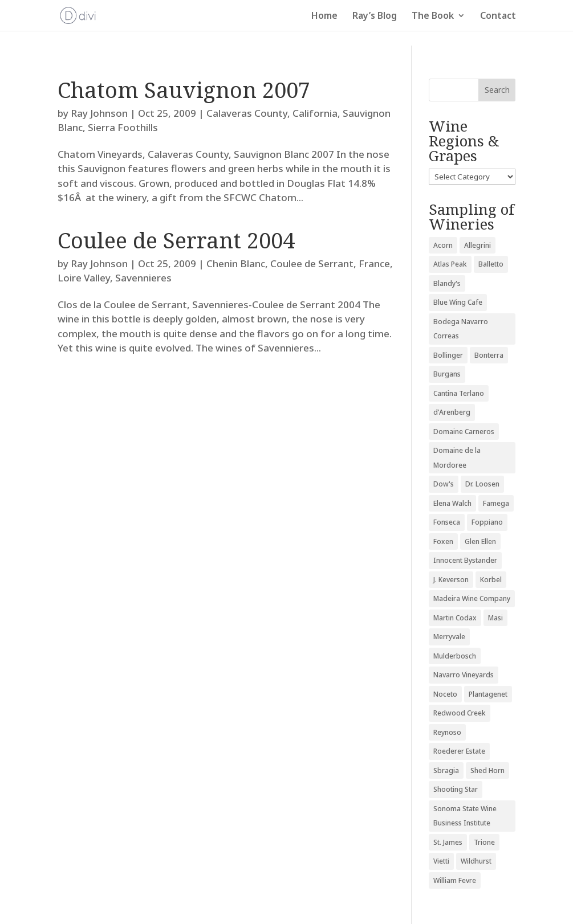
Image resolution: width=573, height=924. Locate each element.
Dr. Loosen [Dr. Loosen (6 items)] (482, 484)
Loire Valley (84, 278)
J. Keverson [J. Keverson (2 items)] (451, 580)
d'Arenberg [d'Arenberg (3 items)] (452, 412)
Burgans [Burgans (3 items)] (447, 374)
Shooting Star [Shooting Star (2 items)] (456, 789)
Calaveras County (247, 113)
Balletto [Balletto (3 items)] (491, 264)
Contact (498, 17)
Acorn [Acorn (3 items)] (443, 245)
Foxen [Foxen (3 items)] (443, 541)
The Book (433, 17)
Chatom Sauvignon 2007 (184, 89)
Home (324, 17)
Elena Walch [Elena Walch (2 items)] (452, 503)
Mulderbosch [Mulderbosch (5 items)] (455, 656)
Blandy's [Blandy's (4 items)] (447, 283)
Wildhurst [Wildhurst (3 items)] (476, 861)
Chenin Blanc (236, 263)
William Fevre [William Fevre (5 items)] (455, 880)
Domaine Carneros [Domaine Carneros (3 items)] (464, 432)
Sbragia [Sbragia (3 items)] (446, 770)
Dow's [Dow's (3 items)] (444, 484)
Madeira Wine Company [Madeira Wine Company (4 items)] (472, 598)
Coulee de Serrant (312, 263)
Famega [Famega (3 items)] (496, 503)
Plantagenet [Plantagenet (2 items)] (488, 694)
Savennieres (143, 278)
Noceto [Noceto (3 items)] (445, 694)
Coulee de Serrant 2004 (176, 240)
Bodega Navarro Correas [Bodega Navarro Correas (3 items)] (461, 329)
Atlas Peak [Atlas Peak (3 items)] (450, 264)
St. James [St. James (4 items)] (448, 842)
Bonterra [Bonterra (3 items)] (489, 355)
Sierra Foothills (123, 127)
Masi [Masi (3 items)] (495, 618)
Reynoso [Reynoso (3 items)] (447, 732)
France (374, 263)
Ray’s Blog (375, 17)
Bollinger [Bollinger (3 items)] (448, 355)
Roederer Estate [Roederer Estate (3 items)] (459, 751)
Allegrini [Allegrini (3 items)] (477, 245)
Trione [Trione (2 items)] (484, 842)
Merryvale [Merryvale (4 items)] (449, 637)
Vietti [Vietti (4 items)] (441, 861)
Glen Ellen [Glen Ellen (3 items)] (480, 541)
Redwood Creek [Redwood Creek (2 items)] (460, 713)
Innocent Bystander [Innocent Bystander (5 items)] (465, 560)
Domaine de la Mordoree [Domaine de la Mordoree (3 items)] (457, 458)
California (315, 113)
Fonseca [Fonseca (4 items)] (447, 522)
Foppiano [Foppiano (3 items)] (487, 522)
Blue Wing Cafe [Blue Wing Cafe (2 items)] (458, 302)
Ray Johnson (99, 113)
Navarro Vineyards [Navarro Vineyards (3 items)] (464, 675)
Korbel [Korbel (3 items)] (491, 580)
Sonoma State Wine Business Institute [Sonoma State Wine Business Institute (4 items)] (465, 816)
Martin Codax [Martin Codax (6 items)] (455, 618)
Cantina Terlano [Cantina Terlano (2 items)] (459, 393)
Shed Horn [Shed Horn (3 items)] (487, 770)
